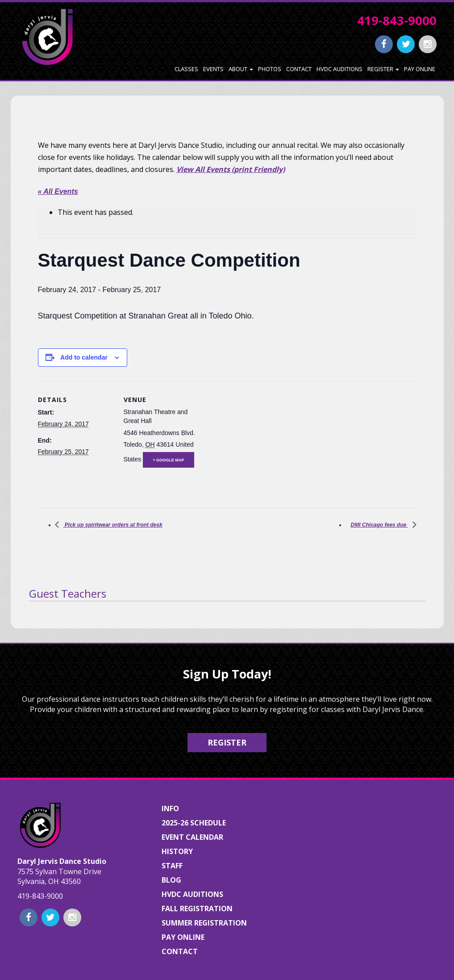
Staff (172, 866)
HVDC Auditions (339, 69)
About (241, 69)
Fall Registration (197, 909)
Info (170, 808)
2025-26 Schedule (194, 823)
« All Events (58, 191)
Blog (171, 880)
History (177, 851)
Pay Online (420, 69)
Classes (186, 69)
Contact (299, 69)
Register (383, 69)
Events (213, 69)
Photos (270, 69)
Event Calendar (192, 837)
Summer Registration (204, 923)
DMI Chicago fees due (379, 525)
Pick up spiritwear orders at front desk (113, 525)
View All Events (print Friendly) (231, 169)
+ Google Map (169, 460)
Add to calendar (84, 357)
